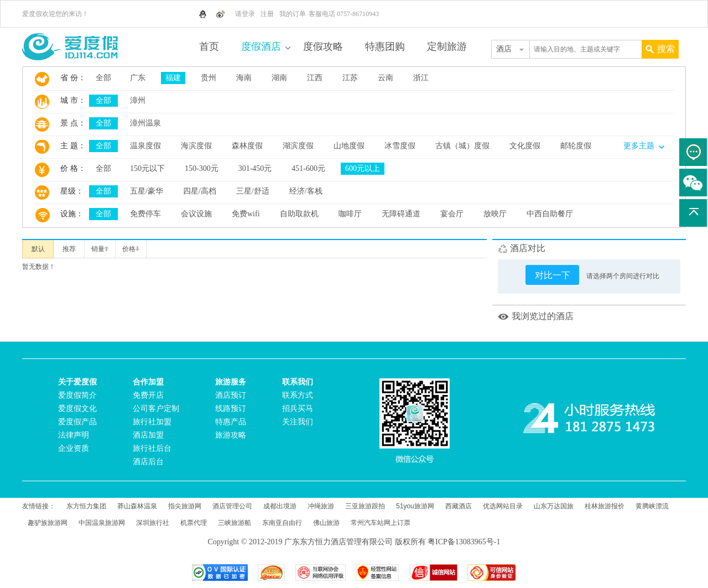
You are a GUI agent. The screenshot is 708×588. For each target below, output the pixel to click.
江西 (315, 78)
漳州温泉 (145, 123)
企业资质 (74, 448)
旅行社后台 (152, 448)
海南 (244, 78)
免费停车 (145, 214)
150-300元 (202, 168)
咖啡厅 (350, 214)
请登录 (245, 14)
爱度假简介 (77, 395)
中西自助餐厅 (550, 214)
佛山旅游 (326, 523)
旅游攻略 (231, 435)
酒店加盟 (148, 435)
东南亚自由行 (282, 523)
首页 (209, 46)
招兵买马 (298, 409)
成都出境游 (280, 506)
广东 (138, 78)
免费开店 (148, 395)
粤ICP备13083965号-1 (464, 542)
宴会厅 (452, 214)
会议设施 (196, 214)
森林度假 (247, 146)
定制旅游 (447, 46)
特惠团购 (385, 46)
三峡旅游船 (235, 523)
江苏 (350, 78)
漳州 (138, 100)
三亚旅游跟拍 (365, 506)
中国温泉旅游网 (102, 523)
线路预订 (231, 409)
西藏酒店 (459, 506)
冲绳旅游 (321, 506)
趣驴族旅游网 (48, 523)
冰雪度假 (400, 146)
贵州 (209, 78)
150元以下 (147, 168)
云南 (386, 78)
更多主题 (644, 146)
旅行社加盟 (152, 422)
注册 (267, 14)
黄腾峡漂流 (652, 506)
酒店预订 (231, 395)
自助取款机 (299, 214)
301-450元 (255, 168)
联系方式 (298, 395)
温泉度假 (145, 146)
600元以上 (363, 168)
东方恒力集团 (86, 506)
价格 (131, 249)
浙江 (421, 78)
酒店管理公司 (232, 506)
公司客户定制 (156, 409)
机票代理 (194, 523)
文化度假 (525, 146)
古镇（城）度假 (462, 146)
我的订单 (293, 14)
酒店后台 (148, 462)
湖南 (279, 78)
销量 (100, 249)
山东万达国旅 (554, 506)
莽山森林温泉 (137, 506)
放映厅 (495, 214)
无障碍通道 (401, 214)
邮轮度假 (576, 146)
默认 (38, 249)
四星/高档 (200, 191)
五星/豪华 (147, 191)
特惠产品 (231, 422)
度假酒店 (261, 46)
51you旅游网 (415, 506)
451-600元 (308, 168)
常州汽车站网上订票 (381, 523)
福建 (173, 78)
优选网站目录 (503, 506)
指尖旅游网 (185, 506)
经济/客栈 (306, 191)
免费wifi (246, 214)
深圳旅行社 (153, 523)
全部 (103, 78)
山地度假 (349, 146)
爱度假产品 (77, 422)
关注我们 (298, 422)
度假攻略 (323, 46)
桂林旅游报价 (605, 506)
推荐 (69, 249)
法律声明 (74, 435)
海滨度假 (196, 146)
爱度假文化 (77, 409)
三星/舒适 (253, 191)
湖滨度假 (298, 146)
